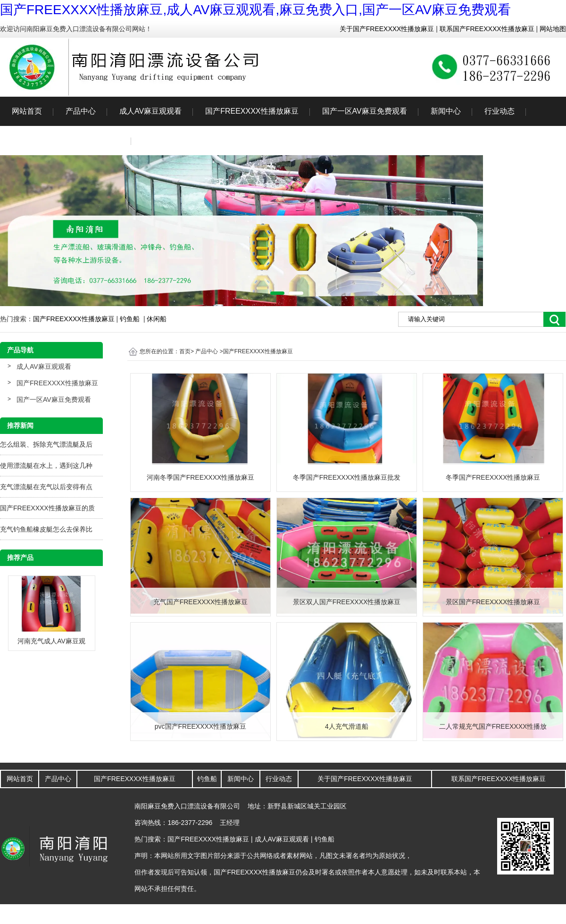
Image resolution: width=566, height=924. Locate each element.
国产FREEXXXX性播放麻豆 (252, 111)
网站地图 (552, 29)
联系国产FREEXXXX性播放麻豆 (486, 29)
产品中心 (81, 111)
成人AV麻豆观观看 (150, 111)
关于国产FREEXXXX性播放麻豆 (387, 29)
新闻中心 (446, 111)
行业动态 (499, 111)
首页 (185, 351)
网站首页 (27, 111)
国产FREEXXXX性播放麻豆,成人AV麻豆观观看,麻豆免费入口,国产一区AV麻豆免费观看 (255, 10)
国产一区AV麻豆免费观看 (365, 111)
